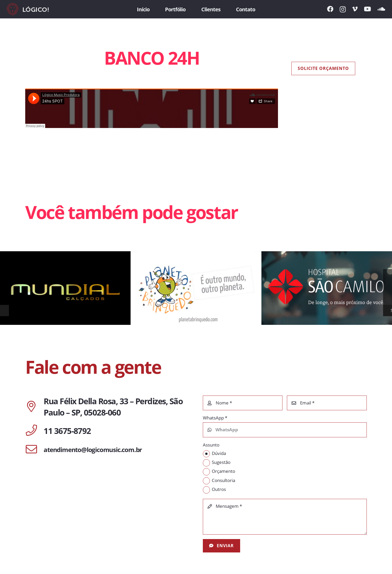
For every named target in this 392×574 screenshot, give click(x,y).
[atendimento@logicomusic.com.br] (34, 450)
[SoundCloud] (381, 9)
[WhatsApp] (285, 430)
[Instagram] (343, 9)
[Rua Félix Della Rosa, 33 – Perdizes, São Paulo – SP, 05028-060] (34, 407)
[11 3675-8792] (34, 431)
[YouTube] (367, 9)
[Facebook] (330, 9)
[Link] (28, 9)
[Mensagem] (285, 517)
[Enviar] (222, 546)
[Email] (327, 403)
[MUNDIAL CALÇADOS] (65, 288)
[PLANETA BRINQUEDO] (196, 288)
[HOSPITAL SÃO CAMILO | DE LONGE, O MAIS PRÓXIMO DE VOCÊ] (327, 288)
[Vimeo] (355, 9)
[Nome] (243, 403)
